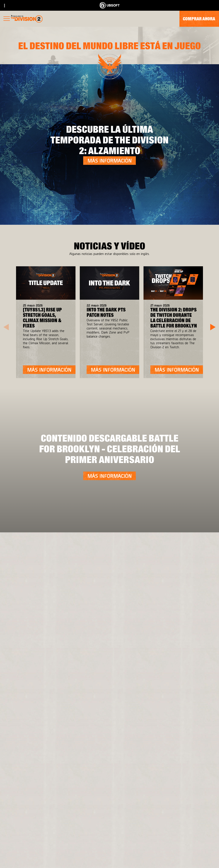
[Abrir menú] (7, 19)
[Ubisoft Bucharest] (64, 618)
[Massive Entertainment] (64, 609)
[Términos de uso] (109, 846)
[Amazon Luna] (134, 635)
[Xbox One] (134, 609)
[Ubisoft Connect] (134, 626)
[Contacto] (109, 832)
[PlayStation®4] (134, 618)
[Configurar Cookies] (109, 860)
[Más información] (109, 161)
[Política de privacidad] (109, 839)
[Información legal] (109, 853)
